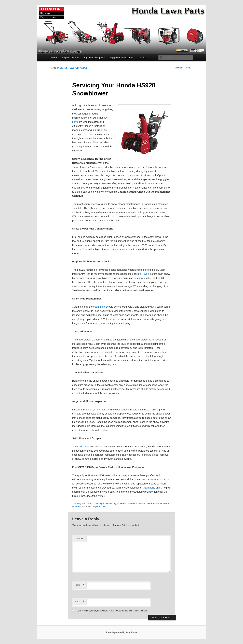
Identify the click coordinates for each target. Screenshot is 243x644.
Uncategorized (102, 504)
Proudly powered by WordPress (121, 632)
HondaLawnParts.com (154, 479)
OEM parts (149, 488)
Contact (142, 58)
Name (80, 585)
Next (190, 68)
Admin (84, 68)
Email (80, 602)
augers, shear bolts (96, 410)
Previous (178, 68)
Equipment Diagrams (94, 58)
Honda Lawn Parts (129, 504)
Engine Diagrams (70, 58)
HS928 (142, 504)
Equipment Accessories (121, 58)
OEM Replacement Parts (158, 504)
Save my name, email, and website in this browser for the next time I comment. (112, 611)
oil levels (144, 274)
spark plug (99, 307)
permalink (100, 507)
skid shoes (83, 446)
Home (54, 58)
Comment (79, 538)
